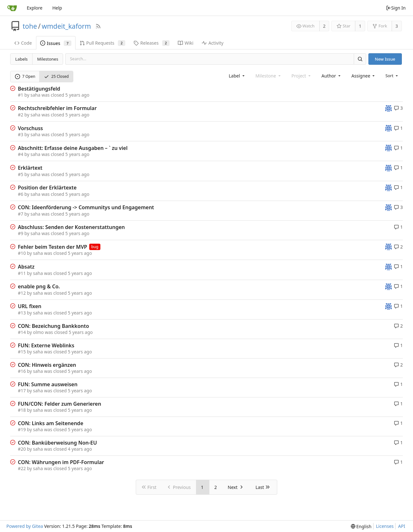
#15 (22, 352)
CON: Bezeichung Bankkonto (53, 326)
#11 (22, 273)
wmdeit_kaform (66, 26)
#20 (22, 449)
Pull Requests (103, 43)
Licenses (385, 526)
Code (23, 43)
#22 (22, 468)
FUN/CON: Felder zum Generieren (59, 404)
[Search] (360, 59)
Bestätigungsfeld (39, 89)
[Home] (12, 8)
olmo (39, 332)
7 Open (25, 76)
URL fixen (30, 306)
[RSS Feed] (98, 26)
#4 (21, 154)
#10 (22, 253)
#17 (22, 391)
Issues (56, 43)
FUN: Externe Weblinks (46, 345)
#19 (22, 429)
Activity (213, 43)
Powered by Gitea (25, 526)
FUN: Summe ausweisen (48, 384)
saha (36, 95)
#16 (22, 371)
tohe (30, 26)
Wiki (186, 43)
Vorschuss (30, 128)
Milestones (48, 59)
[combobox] (237, 76)
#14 (22, 332)
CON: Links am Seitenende (51, 423)
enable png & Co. (39, 286)
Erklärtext (30, 168)
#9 (21, 233)
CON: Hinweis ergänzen (47, 365)
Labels (22, 59)
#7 (21, 214)
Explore (35, 8)
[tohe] (388, 108)
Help (57, 8)
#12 (22, 293)
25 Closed (56, 76)
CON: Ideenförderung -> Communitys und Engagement (86, 207)
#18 (22, 410)
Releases (152, 43)
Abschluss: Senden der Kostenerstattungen (71, 227)
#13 (22, 313)
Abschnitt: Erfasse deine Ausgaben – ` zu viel (73, 148)
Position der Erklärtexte (47, 188)
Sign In (396, 8)
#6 (21, 194)
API (402, 526)
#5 (21, 174)
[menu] (392, 76)
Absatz (26, 267)
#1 (21, 95)
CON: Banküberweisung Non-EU (57, 443)
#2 (21, 115)
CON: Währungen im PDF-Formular (61, 462)
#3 (21, 134)
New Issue (385, 59)
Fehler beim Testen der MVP (52, 247)
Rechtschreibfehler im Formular (57, 108)
